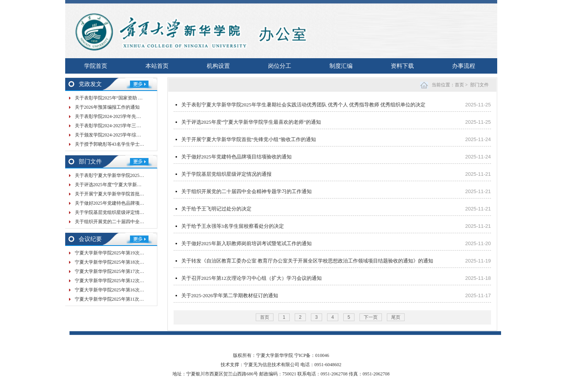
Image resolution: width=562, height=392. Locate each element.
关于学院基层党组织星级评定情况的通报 (116, 212)
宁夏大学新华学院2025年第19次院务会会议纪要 (123, 253)
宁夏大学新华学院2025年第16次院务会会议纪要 (123, 290)
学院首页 (96, 66)
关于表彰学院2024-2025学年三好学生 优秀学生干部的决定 (134, 126)
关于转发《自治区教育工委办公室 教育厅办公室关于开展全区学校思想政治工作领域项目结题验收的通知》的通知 (307, 261)
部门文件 (479, 85)
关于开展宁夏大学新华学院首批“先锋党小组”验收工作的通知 (137, 194)
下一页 (371, 317)
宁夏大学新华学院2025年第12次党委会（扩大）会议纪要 (133, 281)
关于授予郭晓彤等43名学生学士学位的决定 (119, 144)
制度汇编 (341, 66)
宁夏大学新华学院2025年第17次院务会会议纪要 (123, 271)
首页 (459, 85)
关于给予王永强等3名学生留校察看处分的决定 (233, 226)
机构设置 (218, 66)
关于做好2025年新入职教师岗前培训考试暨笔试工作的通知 (246, 243)
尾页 (396, 317)
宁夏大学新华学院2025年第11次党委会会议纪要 (123, 299)
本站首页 (157, 66)
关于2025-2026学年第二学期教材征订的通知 (230, 295)
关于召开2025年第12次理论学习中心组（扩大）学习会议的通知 (251, 278)
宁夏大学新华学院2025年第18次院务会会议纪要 (123, 262)
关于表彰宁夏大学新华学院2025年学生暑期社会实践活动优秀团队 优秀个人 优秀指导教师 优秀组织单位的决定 (304, 105)
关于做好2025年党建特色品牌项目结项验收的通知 (126, 203)
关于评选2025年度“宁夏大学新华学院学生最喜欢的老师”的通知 (139, 185)
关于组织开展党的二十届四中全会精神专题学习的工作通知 (135, 222)
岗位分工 (280, 66)
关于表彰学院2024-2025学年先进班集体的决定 (122, 116)
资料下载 (402, 66)
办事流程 (464, 66)
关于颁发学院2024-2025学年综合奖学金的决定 (122, 135)
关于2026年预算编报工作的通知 (107, 107)
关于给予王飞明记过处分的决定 (216, 209)
